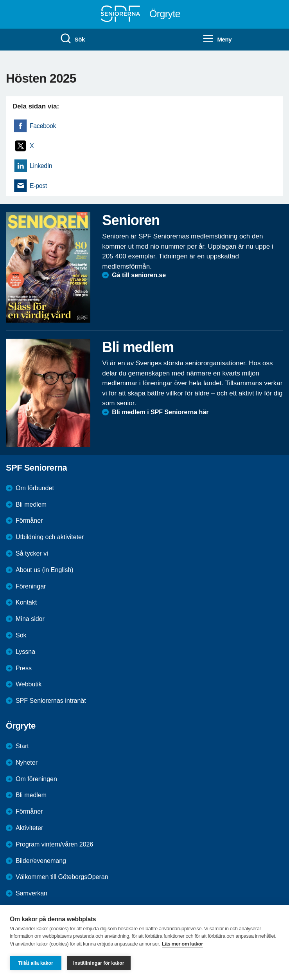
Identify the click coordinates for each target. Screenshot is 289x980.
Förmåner (29, 521)
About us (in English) (45, 570)
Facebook (43, 126)
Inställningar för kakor (99, 963)
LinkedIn (41, 166)
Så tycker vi (32, 553)
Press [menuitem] (24, 668)
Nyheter (27, 763)
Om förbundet (35, 488)
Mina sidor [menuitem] (30, 619)
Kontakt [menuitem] (26, 602)
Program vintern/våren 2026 (54, 844)
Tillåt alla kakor (36, 963)
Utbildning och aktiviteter (50, 537)
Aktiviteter (29, 828)
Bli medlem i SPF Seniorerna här (160, 412)
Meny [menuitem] (217, 39)
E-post (38, 186)
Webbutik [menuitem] (29, 684)
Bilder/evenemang (41, 861)
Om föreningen (36, 779)
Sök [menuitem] (72, 39)
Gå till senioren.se (139, 275)
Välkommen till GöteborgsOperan (62, 877)
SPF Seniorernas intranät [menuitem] (51, 701)
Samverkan (31, 893)
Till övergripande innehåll (0, 0)
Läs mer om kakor (182, 944)
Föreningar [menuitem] (31, 586)
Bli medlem (31, 504)
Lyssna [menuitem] (25, 652)
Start (22, 746)
